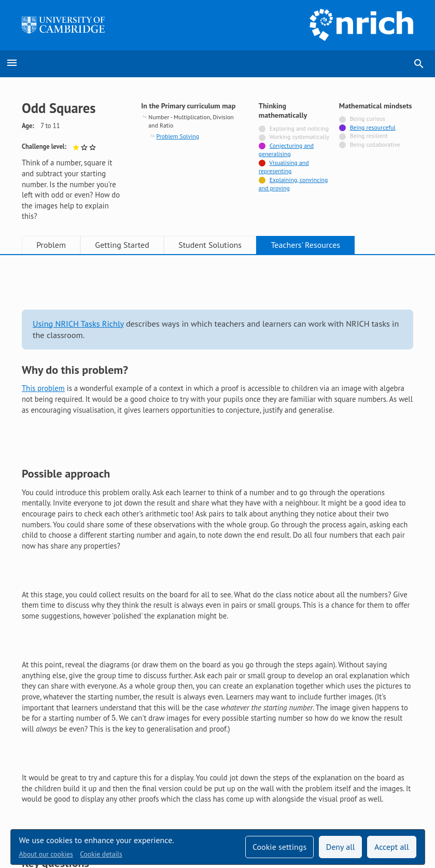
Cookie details (101, 854)
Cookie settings (279, 847)
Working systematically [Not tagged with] (299, 137)
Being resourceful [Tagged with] (373, 127)
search (419, 64)
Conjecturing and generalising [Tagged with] (286, 150)
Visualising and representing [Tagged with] (284, 167)
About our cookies (46, 854)
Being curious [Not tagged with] (368, 118)
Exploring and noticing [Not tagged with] (299, 128)
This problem (43, 388)
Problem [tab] (51, 245)
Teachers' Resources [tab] (305, 245)
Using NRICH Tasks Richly (78, 324)
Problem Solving (178, 136)
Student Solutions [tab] (210, 245)
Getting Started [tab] (122, 245)
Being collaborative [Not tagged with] (375, 144)
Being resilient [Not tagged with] (369, 136)
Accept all (392, 847)
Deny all (341, 847)
